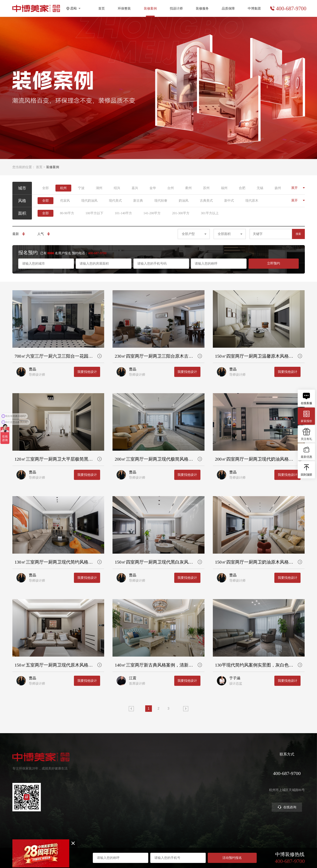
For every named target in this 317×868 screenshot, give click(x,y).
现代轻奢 (161, 201)
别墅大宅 (108, 802)
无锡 (260, 188)
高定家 (106, 780)
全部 (45, 188)
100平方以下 (94, 213)
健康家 (106, 765)
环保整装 (124, 8)
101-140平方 (123, 213)
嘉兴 (135, 188)
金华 (153, 188)
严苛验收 (213, 772)
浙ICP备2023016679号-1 (158, 837)
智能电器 (108, 794)
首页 (102, 8)
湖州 (99, 188)
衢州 (188, 188)
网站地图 (159, 840)
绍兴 (117, 188)
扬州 (278, 188)
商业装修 (186, 794)
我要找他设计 (87, 440)
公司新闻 (239, 780)
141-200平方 (152, 213)
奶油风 (184, 201)
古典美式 (206, 201)
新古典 (138, 201)
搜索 (298, 234)
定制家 (106, 772)
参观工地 (186, 787)
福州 (224, 188)
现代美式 (115, 201)
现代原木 (252, 201)
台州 (171, 188)
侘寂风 (65, 201)
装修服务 (202, 8)
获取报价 (186, 772)
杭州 (63, 188)
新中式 (229, 201)
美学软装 (108, 787)
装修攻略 (186, 802)
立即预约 (274, 263)
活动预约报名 (232, 858)
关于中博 (239, 765)
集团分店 (239, 772)
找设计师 (176, 8)
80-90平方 (67, 213)
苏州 (206, 188)
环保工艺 (213, 765)
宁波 (81, 188)
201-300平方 (181, 213)
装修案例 (135, 754)
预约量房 (186, 765)
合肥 (242, 188)
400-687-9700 (291, 9)
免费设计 (186, 780)
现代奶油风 (89, 201)
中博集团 (254, 8)
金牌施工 (213, 780)
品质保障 (228, 8)
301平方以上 (210, 213)
